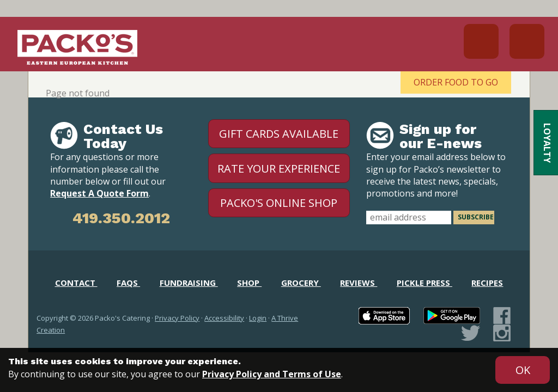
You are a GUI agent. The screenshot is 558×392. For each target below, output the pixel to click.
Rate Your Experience (279, 169)
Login (258, 318)
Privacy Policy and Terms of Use (272, 374)
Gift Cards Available (279, 134)
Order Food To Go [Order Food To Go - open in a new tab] (456, 82)
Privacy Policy (177, 318)
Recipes (487, 283)
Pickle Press (424, 283)
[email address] (409, 218)
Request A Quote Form (99, 193)
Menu (527, 41)
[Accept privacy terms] (523, 370)
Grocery (301, 283)
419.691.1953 (481, 41)
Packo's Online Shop (279, 203)
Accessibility (224, 318)
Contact (76, 283)
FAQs (128, 283)
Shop (249, 283)
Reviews (359, 283)
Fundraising (189, 283)
